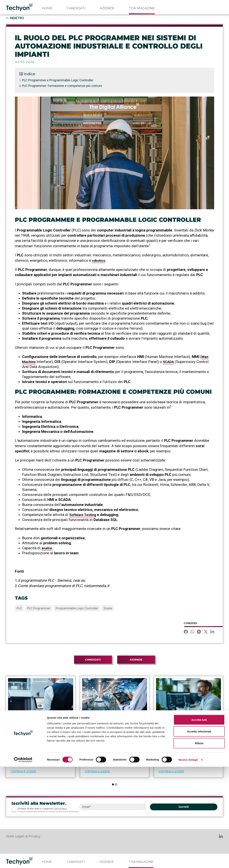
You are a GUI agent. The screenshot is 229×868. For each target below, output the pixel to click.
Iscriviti (184, 807)
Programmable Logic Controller (77, 608)
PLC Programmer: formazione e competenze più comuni (62, 86)
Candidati (76, 8)
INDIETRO (15, 18)
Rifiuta (199, 844)
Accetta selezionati (199, 833)
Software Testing (84, 515)
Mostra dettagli (188, 861)
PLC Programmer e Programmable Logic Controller (58, 80)
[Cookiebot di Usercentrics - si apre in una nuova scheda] (23, 861)
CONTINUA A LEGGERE (23, 771)
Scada (108, 608)
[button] (113, 784)
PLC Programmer (39, 608)
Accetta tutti (199, 821)
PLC (19, 608)
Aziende (107, 8)
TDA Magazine (142, 8)
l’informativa (60, 808)
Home (47, 8)
